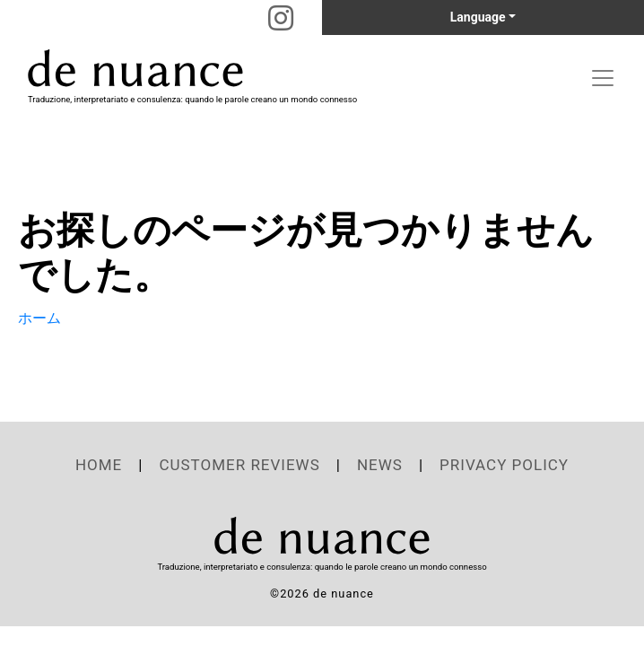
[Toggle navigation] (603, 78)
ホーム (39, 318)
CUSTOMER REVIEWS (239, 465)
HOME (99, 465)
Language (478, 17)
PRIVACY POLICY (504, 465)
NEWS (380, 465)
